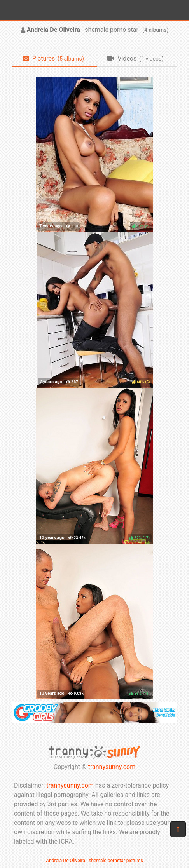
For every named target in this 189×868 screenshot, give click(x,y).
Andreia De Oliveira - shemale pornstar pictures (94, 861)
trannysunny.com (112, 767)
